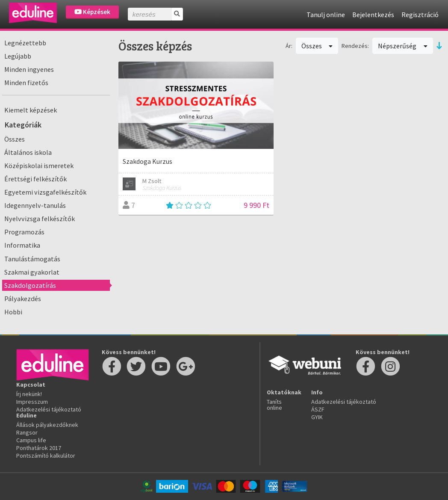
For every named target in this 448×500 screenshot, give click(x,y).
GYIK (317, 417)
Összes (15, 139)
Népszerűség (403, 46)
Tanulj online (326, 15)
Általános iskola (28, 152)
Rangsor (27, 432)
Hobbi (13, 312)
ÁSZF (318, 409)
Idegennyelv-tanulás (35, 205)
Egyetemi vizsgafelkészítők (45, 192)
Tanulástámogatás (32, 259)
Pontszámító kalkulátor (46, 456)
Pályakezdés (23, 299)
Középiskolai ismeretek (39, 166)
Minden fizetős (26, 83)
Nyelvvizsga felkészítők (40, 219)
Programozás (24, 232)
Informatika (22, 245)
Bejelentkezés (373, 15)
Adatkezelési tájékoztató (49, 409)
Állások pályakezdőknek (47, 425)
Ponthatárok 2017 (39, 448)
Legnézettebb (25, 43)
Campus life (31, 440)
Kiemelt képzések (31, 110)
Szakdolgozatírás (30, 285)
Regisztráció (420, 15)
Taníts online (274, 405)
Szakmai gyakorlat (32, 272)
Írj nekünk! (29, 394)
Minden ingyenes (29, 69)
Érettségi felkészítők (35, 179)
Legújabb (18, 56)
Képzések (92, 12)
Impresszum (32, 402)
